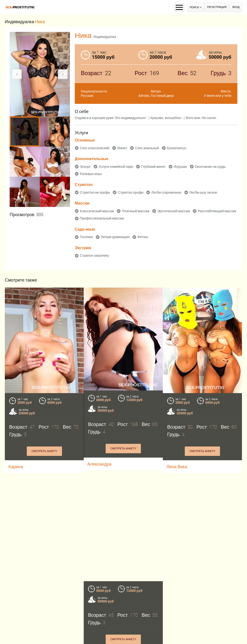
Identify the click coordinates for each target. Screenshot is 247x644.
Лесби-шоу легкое (203, 192)
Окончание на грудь (210, 167)
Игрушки (180, 167)
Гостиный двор (162, 96)
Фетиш (143, 237)
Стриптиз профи (130, 192)
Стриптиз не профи (95, 192)
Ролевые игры (91, 174)
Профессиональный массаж (102, 218)
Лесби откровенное (166, 192)
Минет (122, 148)
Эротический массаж (174, 211)
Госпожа (86, 237)
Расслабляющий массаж (217, 211)
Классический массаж (97, 211)
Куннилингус (177, 148)
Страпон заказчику (94, 255)
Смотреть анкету (45, 451)
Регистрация (217, 7)
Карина (16, 467)
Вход (236, 7)
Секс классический (95, 148)
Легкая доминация (115, 237)
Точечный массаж (136, 211)
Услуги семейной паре (116, 167)
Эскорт (85, 167)
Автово (144, 96)
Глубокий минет (153, 167)
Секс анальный (147, 148)
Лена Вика (177, 467)
